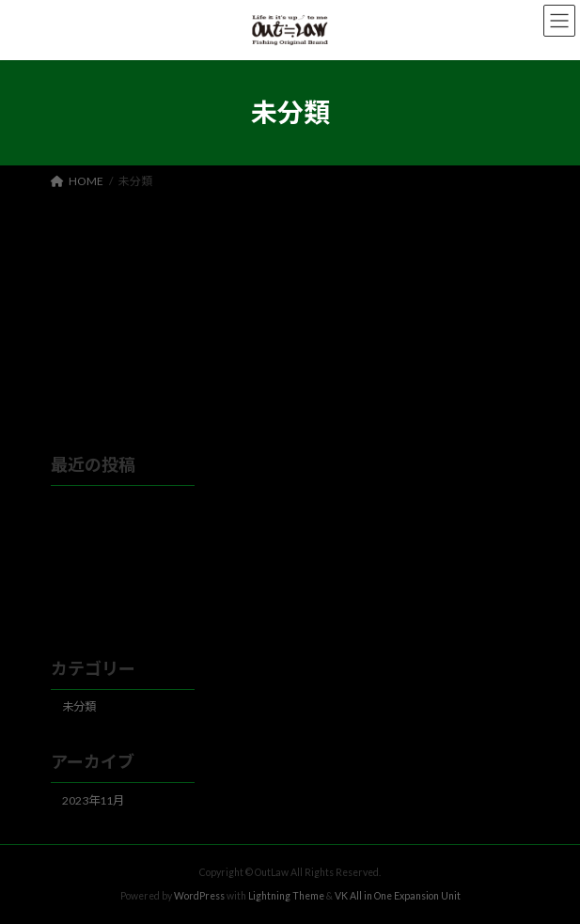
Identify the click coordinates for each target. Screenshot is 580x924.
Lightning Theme (286, 895)
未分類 (79, 707)
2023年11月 (93, 800)
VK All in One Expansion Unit (398, 895)
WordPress (199, 895)
